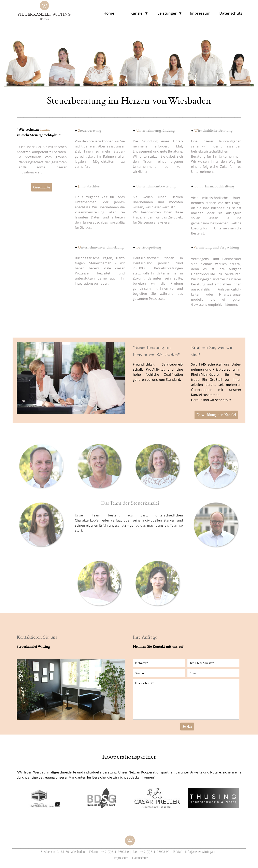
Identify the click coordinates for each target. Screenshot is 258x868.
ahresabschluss (89, 187)
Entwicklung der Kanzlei (216, 414)
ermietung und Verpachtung (216, 248)
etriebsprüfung (148, 248)
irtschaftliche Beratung (213, 131)
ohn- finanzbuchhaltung (214, 187)
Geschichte (42, 187)
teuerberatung (89, 131)
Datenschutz (231, 13)
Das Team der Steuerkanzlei (130, 504)
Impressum (200, 13)
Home (109, 13)
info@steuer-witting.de (200, 851)
